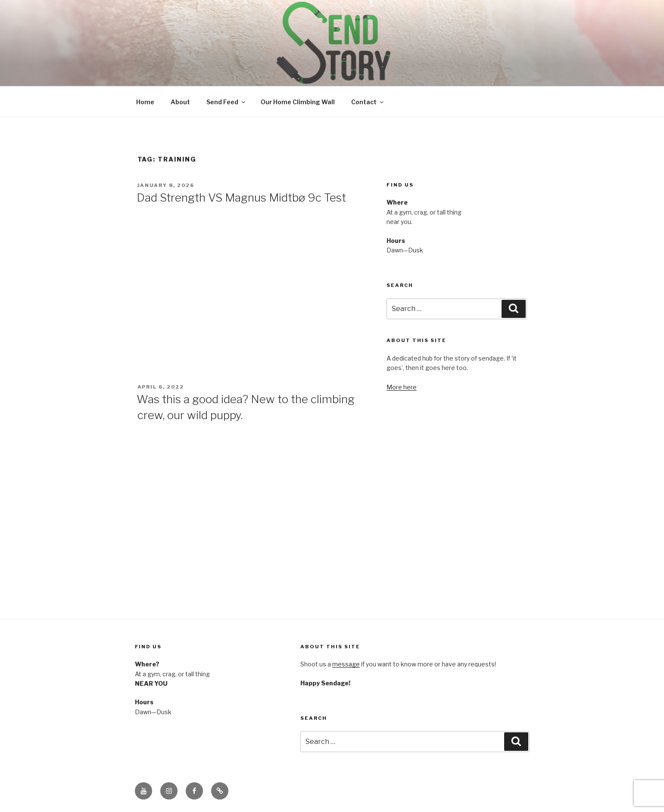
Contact (368, 102)
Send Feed (226, 102)
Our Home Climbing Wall (298, 102)
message (346, 664)
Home (145, 102)
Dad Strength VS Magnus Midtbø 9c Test (241, 198)
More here (402, 387)
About (180, 102)
